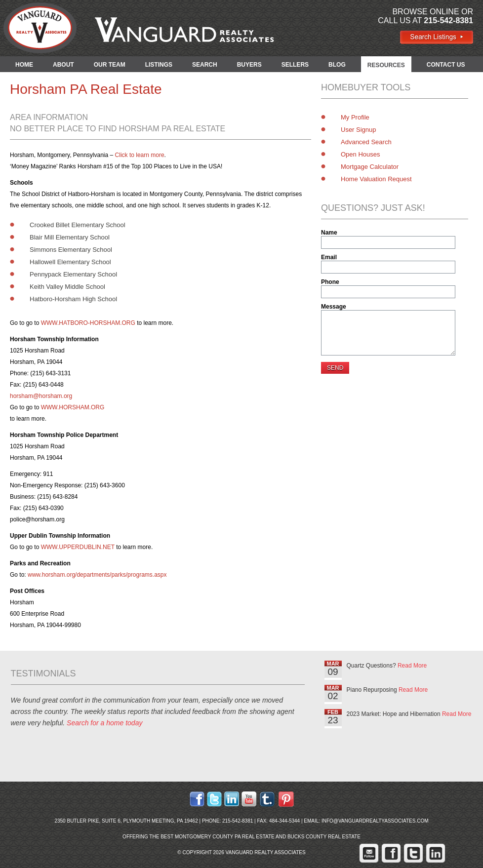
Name (329, 233)
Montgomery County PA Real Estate (225, 837)
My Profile (355, 117)
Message (334, 307)
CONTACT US (446, 65)
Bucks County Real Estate (324, 837)
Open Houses (361, 154)
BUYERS (249, 65)
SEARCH (205, 65)
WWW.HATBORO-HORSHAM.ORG (88, 323)
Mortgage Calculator (370, 167)
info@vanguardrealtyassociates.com (375, 821)
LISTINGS (159, 65)
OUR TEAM (110, 65)
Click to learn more (140, 155)
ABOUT (63, 65)
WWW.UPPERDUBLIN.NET (78, 547)
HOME (24, 65)
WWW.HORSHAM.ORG (73, 407)
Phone (330, 282)
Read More (412, 666)
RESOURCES (386, 65)
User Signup (359, 130)
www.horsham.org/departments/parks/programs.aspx (97, 575)
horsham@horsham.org (41, 396)
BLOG (337, 65)
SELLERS (295, 65)
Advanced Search (366, 142)
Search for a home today (104, 723)
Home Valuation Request (376, 179)
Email (329, 257)
